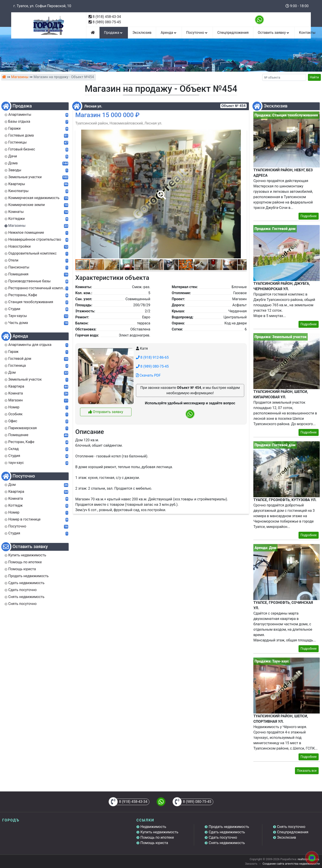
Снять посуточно (291, 827)
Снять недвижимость (227, 843)
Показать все (307, 771)
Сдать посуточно (223, 837)
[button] (161, 192)
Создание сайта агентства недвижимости (291, 864)
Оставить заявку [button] (274, 33)
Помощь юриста (154, 843)
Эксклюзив (142, 33)
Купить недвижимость (159, 832)
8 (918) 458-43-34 (107, 17)
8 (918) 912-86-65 (152, 357)
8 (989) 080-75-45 (107, 22)
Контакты (307, 33)
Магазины (20, 77)
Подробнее (309, 216)
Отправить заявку (106, 412)
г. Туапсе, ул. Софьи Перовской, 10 (42, 6)
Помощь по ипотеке (157, 837)
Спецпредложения (233, 33)
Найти (315, 77)
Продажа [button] (114, 33)
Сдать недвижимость (227, 832)
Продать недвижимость (229, 827)
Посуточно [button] (197, 33)
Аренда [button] (169, 33)
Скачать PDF (148, 375)
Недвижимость (153, 827)
